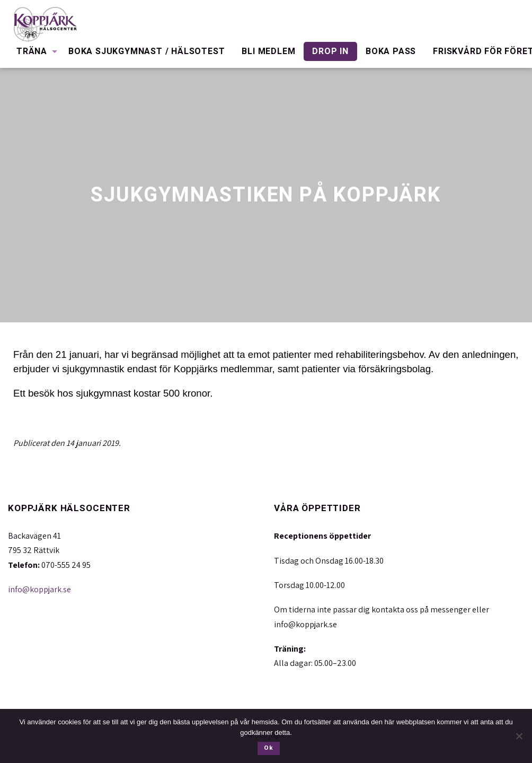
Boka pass (391, 51)
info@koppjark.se (39, 589)
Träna (32, 51)
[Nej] (519, 736)
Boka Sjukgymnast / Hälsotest (147, 51)
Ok (268, 748)
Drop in (330, 51)
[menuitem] (34, 51)
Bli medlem (268, 51)
